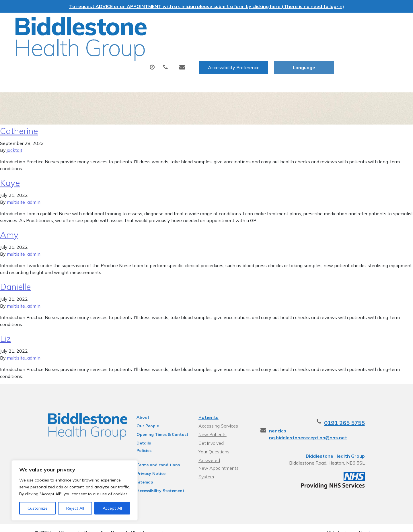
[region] (75, 490)
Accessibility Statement (154, 482)
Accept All (112, 508)
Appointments (148, 41)
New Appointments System (226, 451)
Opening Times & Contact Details (156, 426)
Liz (5, 330)
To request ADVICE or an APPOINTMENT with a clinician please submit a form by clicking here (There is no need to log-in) (207, 6)
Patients (208, 408)
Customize (38, 508)
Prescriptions (201, 41)
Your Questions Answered (224, 443)
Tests (240, 41)
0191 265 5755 (358, 414)
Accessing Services (217, 417)
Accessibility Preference (297, 23)
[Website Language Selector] (368, 23)
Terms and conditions (152, 456)
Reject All (75, 508)
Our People (142, 417)
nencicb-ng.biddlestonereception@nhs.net (330, 422)
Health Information (113, 61)
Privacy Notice (145, 465)
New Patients (332, 41)
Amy (9, 226)
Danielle (15, 278)
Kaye (10, 174)
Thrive (373, 523)
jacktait (15, 141)
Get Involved (210, 434)
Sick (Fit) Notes (281, 41)
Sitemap (139, 473)
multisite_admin (24, 193)
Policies (138, 442)
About (99, 41)
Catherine (19, 122)
